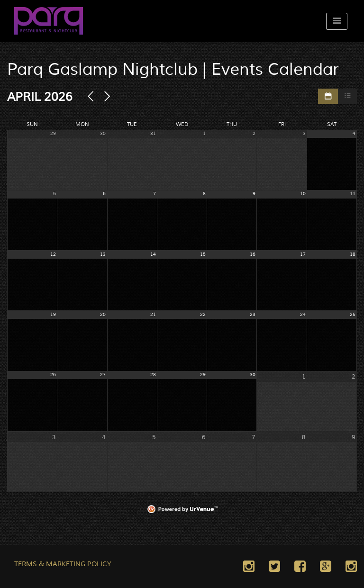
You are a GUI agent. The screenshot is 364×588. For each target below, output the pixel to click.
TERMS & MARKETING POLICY (63, 564)
